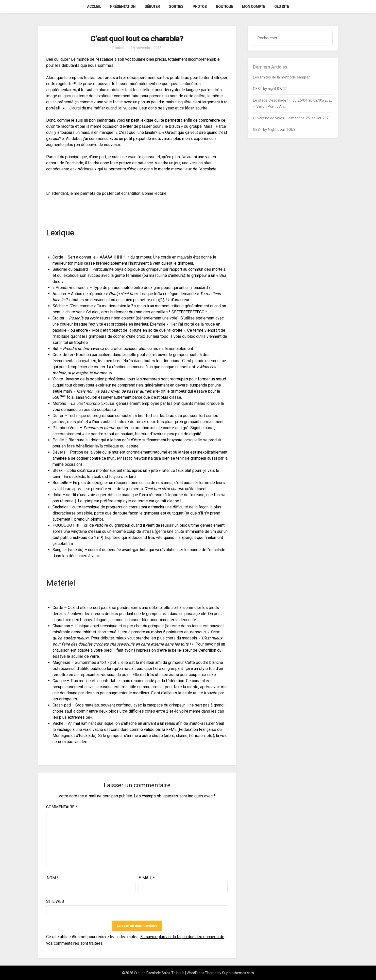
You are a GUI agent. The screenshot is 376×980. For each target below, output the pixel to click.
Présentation (123, 7)
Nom (53, 878)
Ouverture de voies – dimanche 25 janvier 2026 (292, 118)
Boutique (224, 7)
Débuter (152, 7)
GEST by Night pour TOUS (274, 130)
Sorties (176, 7)
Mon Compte (254, 7)
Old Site (282, 7)
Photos (200, 7)
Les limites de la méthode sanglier (282, 77)
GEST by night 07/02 (270, 89)
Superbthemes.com (238, 973)
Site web (55, 901)
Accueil (94, 7)
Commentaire (62, 807)
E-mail (147, 878)
